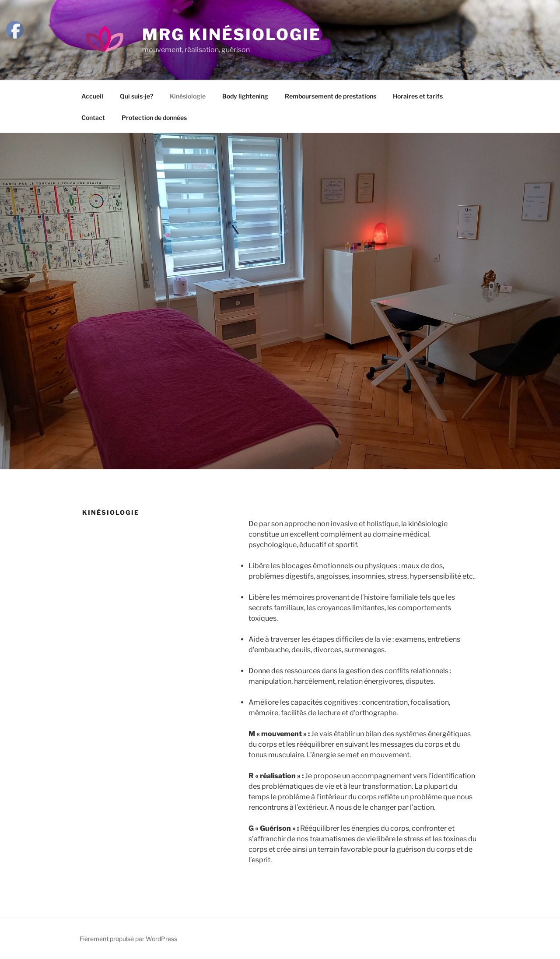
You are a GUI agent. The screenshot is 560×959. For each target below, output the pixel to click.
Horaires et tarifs (418, 96)
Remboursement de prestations (331, 96)
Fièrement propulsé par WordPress (128, 939)
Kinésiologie (188, 96)
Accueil (92, 96)
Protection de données (154, 118)
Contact (93, 118)
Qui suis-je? (136, 96)
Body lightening (245, 96)
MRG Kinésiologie (231, 35)
